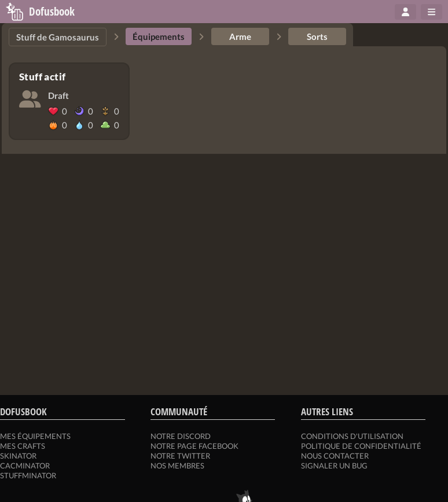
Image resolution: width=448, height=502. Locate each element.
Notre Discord (181, 436)
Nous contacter (335, 456)
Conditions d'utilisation (352, 436)
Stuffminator (28, 475)
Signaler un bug (334, 466)
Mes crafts (23, 446)
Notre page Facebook (194, 446)
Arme (240, 36)
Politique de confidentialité (361, 446)
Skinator (18, 456)
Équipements (159, 36)
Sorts (317, 36)
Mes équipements (35, 436)
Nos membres (177, 466)
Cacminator (25, 466)
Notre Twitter (180, 456)
